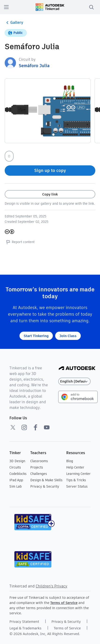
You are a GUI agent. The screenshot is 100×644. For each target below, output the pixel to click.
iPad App (16, 480)
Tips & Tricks (76, 480)
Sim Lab (15, 486)
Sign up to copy (50, 170)
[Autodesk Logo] (77, 369)
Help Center (75, 467)
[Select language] (74, 381)
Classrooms (39, 461)
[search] (91, 7)
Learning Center (78, 474)
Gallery (14, 23)
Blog (70, 461)
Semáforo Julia (34, 66)
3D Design (17, 461)
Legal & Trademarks (25, 628)
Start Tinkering (36, 336)
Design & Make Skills (46, 480)
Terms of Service (64, 603)
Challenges (39, 474)
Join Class (68, 336)
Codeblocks (18, 474)
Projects (37, 467)
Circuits (15, 467)
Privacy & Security (45, 486)
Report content (20, 242)
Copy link (50, 194)
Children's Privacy (52, 586)
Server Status (77, 486)
